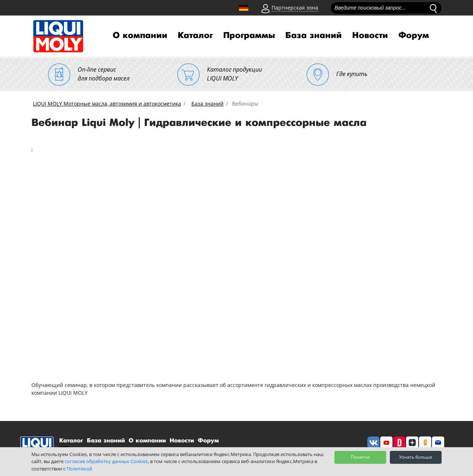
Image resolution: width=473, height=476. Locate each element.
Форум (414, 35)
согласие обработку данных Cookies (106, 461)
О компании (140, 35)
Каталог (195, 35)
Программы (249, 35)
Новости (370, 35)
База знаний (314, 35)
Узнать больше (416, 457)
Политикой (79, 469)
